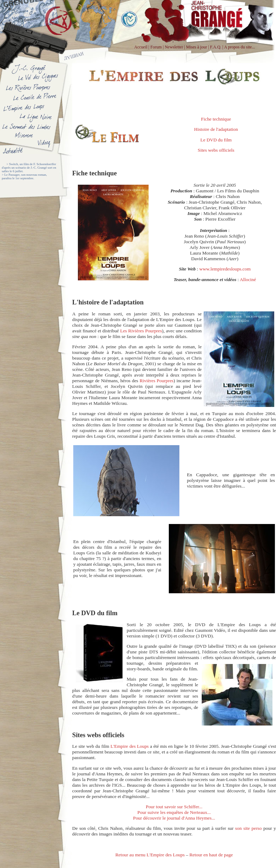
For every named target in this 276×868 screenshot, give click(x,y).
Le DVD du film (216, 140)
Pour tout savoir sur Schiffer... (174, 807)
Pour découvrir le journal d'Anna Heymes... (174, 818)
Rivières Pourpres (156, 381)
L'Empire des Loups (130, 746)
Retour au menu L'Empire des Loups (150, 855)
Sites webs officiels (216, 150)
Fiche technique (216, 119)
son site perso (249, 828)
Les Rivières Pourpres (141, 331)
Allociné (248, 279)
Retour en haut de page (211, 855)
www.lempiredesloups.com (224, 269)
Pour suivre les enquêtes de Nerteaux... (174, 812)
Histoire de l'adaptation (216, 129)
